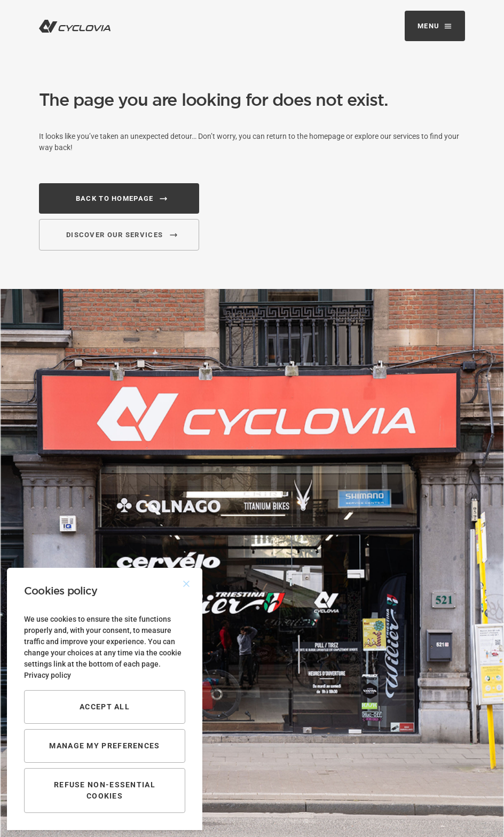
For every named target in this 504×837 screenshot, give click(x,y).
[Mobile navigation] (435, 26)
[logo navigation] (75, 26)
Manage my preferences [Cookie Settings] (104, 746)
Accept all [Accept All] (105, 707)
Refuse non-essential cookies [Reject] (105, 790)
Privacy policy (48, 675)
